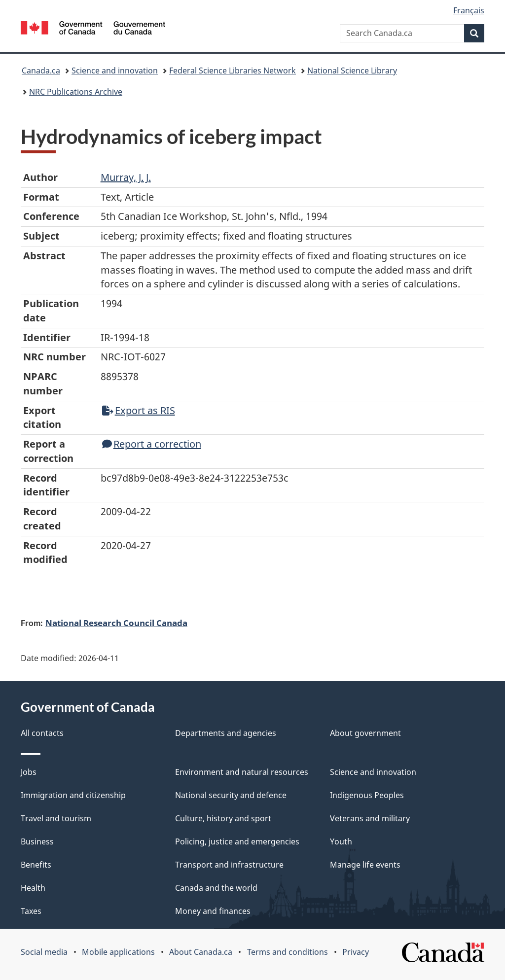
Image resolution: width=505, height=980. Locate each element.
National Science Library (352, 70)
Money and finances (213, 911)
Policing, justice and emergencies (237, 841)
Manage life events (365, 865)
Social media (44, 952)
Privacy (356, 952)
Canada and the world (216, 888)
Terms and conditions (288, 952)
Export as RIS (139, 410)
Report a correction (152, 444)
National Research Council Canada (116, 623)
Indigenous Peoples (367, 795)
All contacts (42, 733)
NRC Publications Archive (76, 92)
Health (33, 888)
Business (37, 841)
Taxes (31, 911)
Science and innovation (115, 70)
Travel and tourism (56, 818)
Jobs (29, 772)
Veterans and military (370, 818)
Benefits (36, 865)
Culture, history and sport (223, 818)
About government (365, 733)
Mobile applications (118, 952)
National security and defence (231, 795)
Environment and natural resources (242, 772)
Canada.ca (41, 70)
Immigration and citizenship (73, 795)
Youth (341, 841)
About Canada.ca (201, 952)
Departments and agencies (226, 733)
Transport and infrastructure (229, 865)
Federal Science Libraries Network (233, 70)
